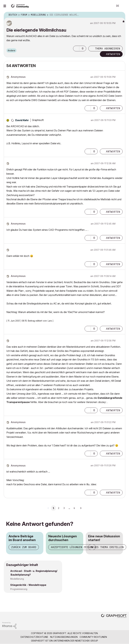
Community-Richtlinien (93, 637)
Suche (108, 6)
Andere (11, 50)
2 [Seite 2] (59, 508)
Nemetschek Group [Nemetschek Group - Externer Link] (87, 641)
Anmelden (124, 6)
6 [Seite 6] (74, 508)
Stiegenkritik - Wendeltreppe (28, 585)
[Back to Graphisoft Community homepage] (21, 6)
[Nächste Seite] (81, 508)
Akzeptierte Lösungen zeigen (72, 547)
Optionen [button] (121, 15)
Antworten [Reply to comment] (113, 108)
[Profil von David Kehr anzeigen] (22, 120)
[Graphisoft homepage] (114, 616)
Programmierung (19, 589)
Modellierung (17, 579)
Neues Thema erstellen (107, 547)
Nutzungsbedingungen (64, 637)
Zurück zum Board (24, 547)
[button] (76, 49)
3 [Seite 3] (64, 508)
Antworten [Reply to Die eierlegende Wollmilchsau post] (113, 54)
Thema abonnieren (107, 49)
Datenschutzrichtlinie (34, 637)
